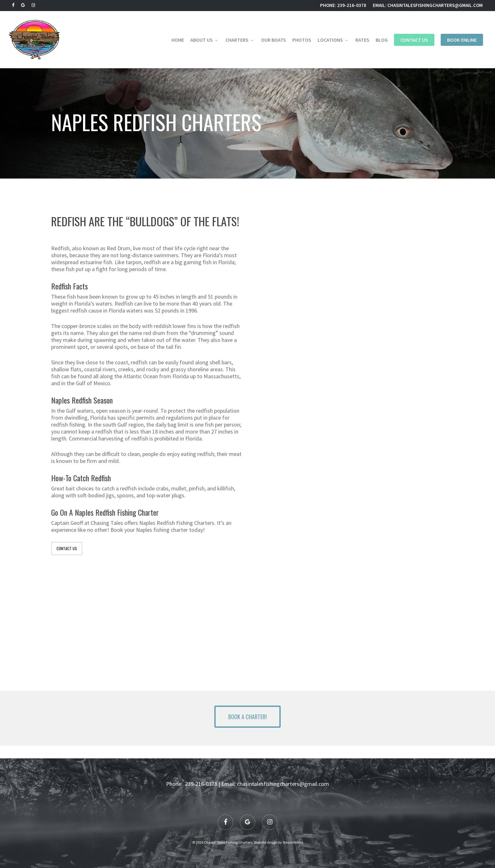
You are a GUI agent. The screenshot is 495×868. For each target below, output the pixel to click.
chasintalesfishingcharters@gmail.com (283, 784)
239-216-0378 (201, 784)
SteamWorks (293, 842)
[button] (247, 717)
